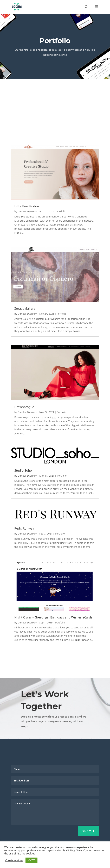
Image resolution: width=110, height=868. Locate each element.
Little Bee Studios (27, 206)
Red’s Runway (24, 528)
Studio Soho (23, 470)
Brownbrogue (24, 407)
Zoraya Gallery (25, 308)
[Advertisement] (55, 105)
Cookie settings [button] (14, 860)
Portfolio (61, 211)
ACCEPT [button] (31, 860)
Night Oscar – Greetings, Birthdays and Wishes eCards (53, 617)
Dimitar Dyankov (27, 211)
